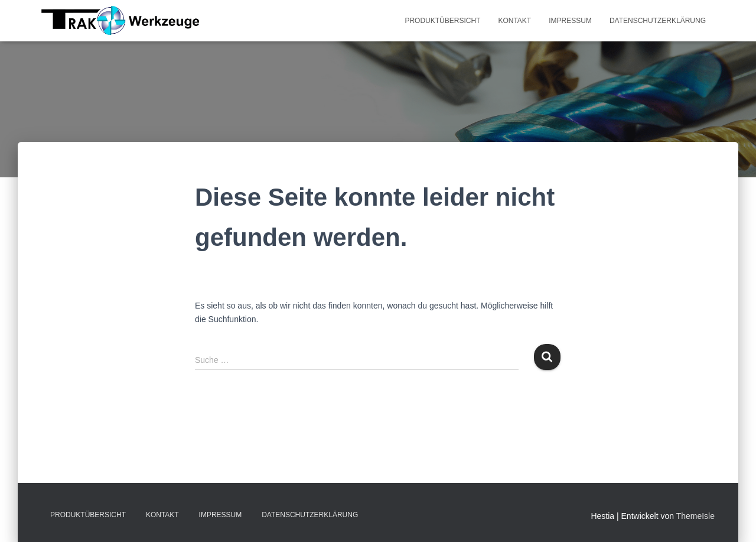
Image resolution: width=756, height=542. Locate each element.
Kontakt (514, 21)
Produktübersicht (442, 21)
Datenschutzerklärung (658, 21)
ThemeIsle (695, 516)
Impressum (570, 21)
